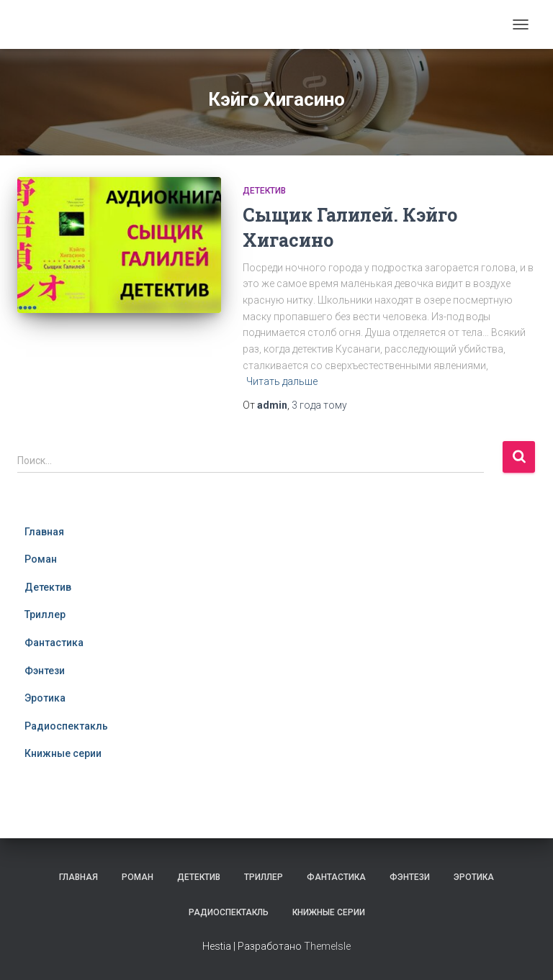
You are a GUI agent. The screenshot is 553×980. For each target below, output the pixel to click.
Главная (44, 532)
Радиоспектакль (66, 726)
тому (319, 405)
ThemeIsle (327, 946)
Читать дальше (282, 381)
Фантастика (54, 643)
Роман (41, 559)
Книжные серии (63, 753)
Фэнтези (45, 671)
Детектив (264, 191)
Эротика (45, 698)
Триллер (45, 614)
